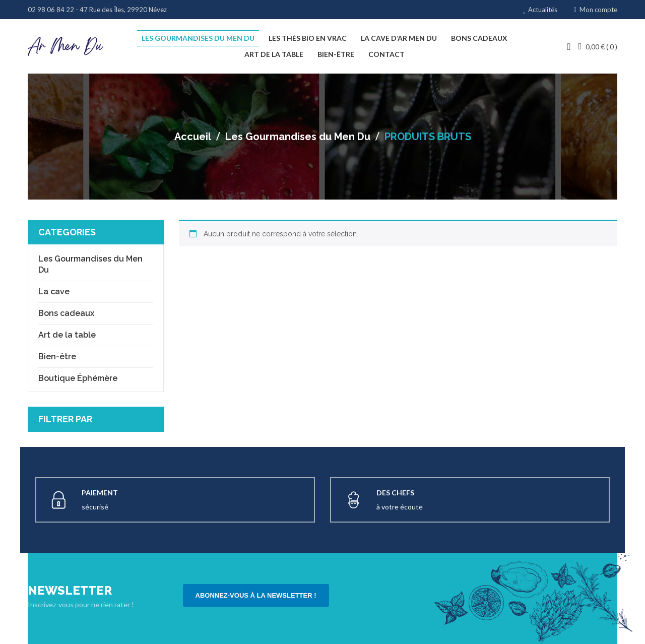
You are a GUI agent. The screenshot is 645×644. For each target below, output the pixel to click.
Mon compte (598, 10)
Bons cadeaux (66, 313)
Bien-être (57, 356)
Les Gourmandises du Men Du (298, 137)
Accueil (193, 137)
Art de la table (67, 334)
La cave (54, 291)
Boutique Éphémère (78, 378)
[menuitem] (198, 38)
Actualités (543, 10)
